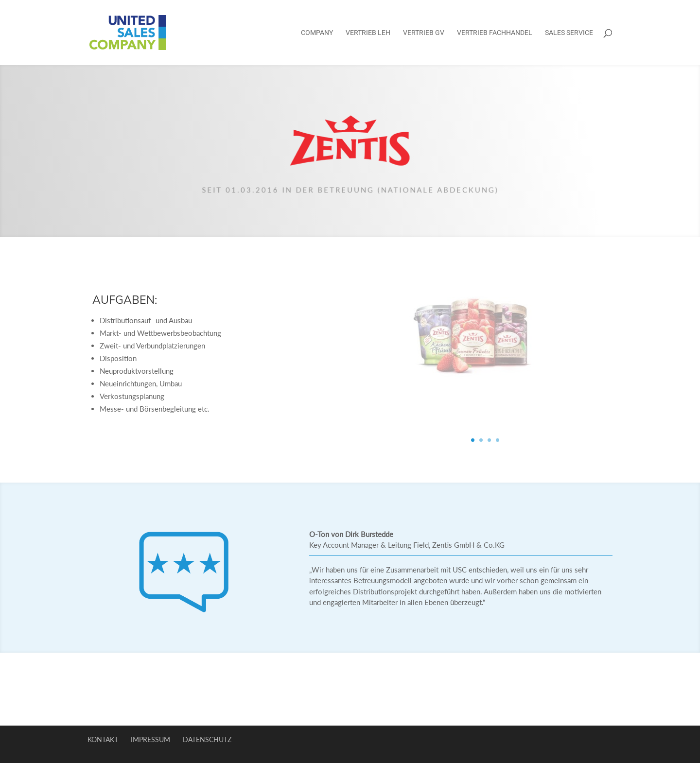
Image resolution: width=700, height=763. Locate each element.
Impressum (150, 739)
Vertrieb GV (424, 33)
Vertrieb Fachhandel (495, 33)
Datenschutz (207, 739)
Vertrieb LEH (368, 33)
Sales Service (569, 33)
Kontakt (103, 739)
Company (317, 33)
